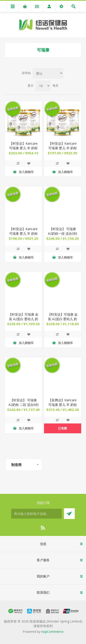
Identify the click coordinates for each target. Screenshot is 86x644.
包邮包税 (13, 109)
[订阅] (36, 514)
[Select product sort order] (48, 73)
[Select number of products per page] (43, 86)
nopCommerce (52, 632)
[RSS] (43, 528)
